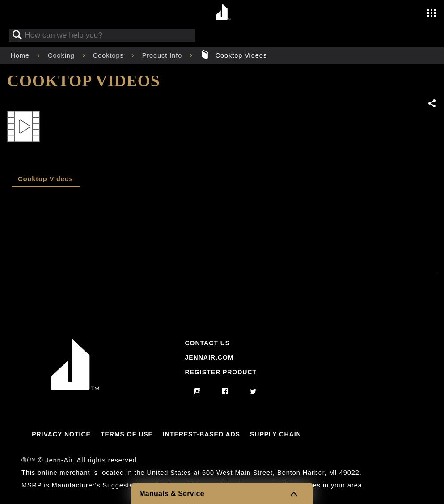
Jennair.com (209, 357)
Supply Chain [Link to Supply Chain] (276, 434)
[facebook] (225, 392)
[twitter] (253, 392)
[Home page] (223, 12)
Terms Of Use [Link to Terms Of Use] (127, 434)
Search (17, 36)
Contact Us (207, 343)
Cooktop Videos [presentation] (45, 179)
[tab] (46, 180)
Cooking (62, 55)
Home (21, 55)
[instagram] (197, 392)
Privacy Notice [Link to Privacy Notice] (61, 434)
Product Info (163, 55)
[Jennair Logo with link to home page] (75, 388)
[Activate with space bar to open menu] (431, 14)
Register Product (221, 372)
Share (432, 104)
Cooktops (110, 55)
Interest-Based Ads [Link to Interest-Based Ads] (201, 434)
